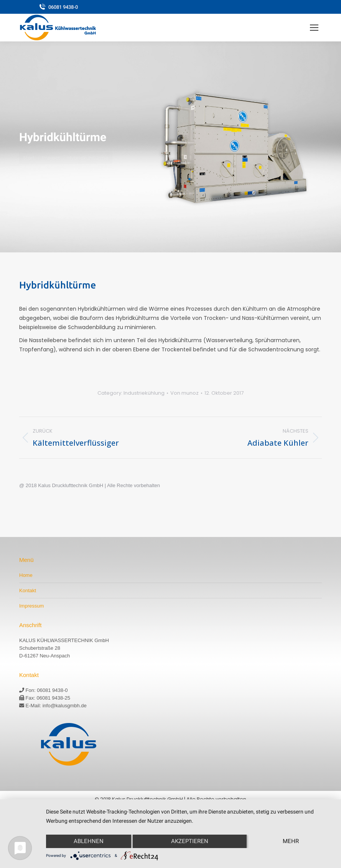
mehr (291, 841)
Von (185, 393)
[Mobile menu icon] (314, 28)
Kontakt (28, 590)
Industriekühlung (144, 393)
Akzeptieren (190, 841)
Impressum (31, 606)
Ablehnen (89, 841)
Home (26, 575)
